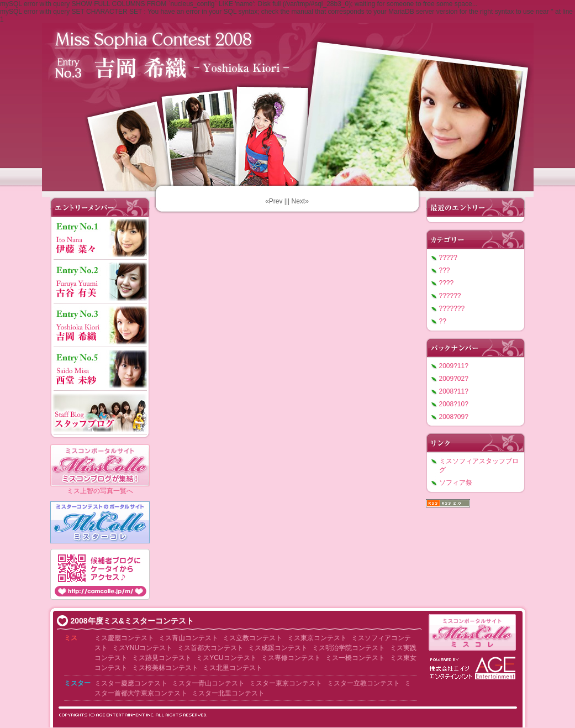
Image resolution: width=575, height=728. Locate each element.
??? (445, 270)
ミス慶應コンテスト (124, 638)
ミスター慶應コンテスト (131, 683)
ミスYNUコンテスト (142, 648)
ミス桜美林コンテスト (165, 668)
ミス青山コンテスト (188, 638)
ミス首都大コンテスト (210, 648)
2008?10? (454, 404)
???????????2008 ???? (288, 105)
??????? (452, 308)
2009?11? (454, 366)
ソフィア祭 (456, 483)
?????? (450, 296)
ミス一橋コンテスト (355, 658)
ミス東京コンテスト (317, 638)
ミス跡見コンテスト (162, 658)
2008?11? (454, 391)
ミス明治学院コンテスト (349, 648)
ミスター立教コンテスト (363, 683)
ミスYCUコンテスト (226, 658)
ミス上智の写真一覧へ (100, 491)
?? (443, 321)
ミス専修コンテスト (291, 658)
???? (447, 283)
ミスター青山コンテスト (208, 683)
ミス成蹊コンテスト (278, 648)
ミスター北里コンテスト (228, 693)
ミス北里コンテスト (233, 668)
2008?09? (454, 417)
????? (448, 258)
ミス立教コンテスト (252, 638)
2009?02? (454, 379)
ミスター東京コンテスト (286, 683)
